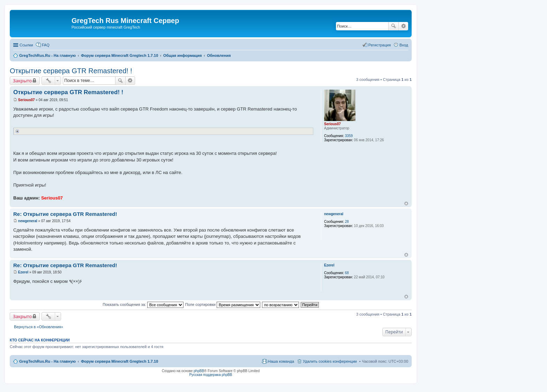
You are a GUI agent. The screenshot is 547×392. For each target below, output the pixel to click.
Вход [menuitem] (404, 45)
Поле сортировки (223, 304)
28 (347, 222)
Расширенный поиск (403, 26)
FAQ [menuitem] (46, 45)
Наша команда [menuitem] (281, 361)
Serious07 (332, 124)
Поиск (394, 26)
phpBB (199, 371)
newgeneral (334, 214)
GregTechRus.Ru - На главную (47, 361)
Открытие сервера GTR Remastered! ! (71, 71)
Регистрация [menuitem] (380, 45)
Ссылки (26, 45)
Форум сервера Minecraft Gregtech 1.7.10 (119, 361)
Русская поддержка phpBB (211, 375)
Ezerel (329, 265)
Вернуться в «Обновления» (39, 327)
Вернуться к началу (406, 203)
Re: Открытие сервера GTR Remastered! (65, 214)
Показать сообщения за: (143, 304)
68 (347, 273)
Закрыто (22, 81)
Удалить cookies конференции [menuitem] (330, 361)
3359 (349, 136)
